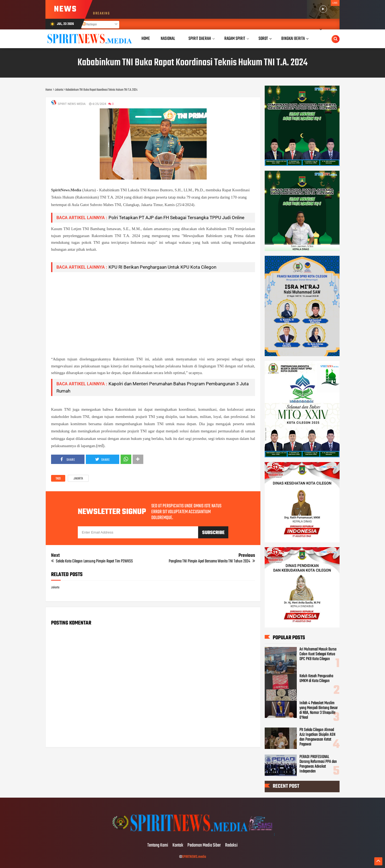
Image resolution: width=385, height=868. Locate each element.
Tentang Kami (158, 846)
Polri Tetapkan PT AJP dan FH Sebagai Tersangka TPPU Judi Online (176, 218)
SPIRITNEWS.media (194, 857)
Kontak (178, 846)
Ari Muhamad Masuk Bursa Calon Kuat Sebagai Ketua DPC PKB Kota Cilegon (318, 654)
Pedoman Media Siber (204, 846)
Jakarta (78, 479)
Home (146, 39)
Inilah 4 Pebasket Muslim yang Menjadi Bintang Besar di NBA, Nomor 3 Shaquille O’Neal (319, 710)
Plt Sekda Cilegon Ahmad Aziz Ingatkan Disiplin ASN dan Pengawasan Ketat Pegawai (317, 737)
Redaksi (231, 846)
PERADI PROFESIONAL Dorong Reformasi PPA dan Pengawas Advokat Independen (318, 764)
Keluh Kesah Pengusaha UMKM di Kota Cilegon (316, 679)
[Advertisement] (153, 314)
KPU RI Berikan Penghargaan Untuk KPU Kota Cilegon (162, 267)
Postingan (90, 25)
